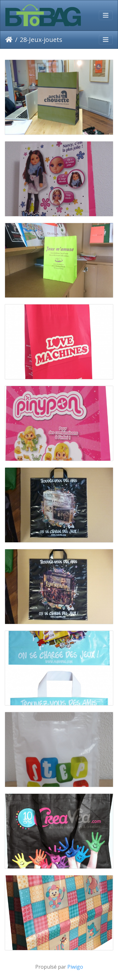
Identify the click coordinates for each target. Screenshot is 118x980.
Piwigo (75, 967)
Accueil (9, 40)
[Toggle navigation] (106, 15)
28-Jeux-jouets (41, 40)
